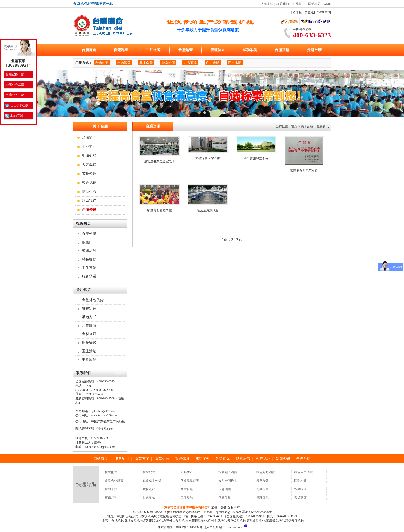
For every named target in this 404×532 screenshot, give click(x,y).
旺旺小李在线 (17, 105)
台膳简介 (89, 138)
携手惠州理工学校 (256, 159)
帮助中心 (89, 192)
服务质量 (225, 498)
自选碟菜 (124, 63)
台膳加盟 (282, 50)
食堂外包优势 (93, 300)
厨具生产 (187, 472)
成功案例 (250, 50)
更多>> (120, 373)
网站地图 (314, 4)
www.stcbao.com (262, 512)
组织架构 (89, 156)
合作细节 (89, 326)
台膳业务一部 (15, 74)
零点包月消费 (266, 472)
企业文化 (89, 147)
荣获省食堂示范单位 (304, 171)
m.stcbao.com (234, 527)
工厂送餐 (153, 50)
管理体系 (218, 50)
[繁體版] (309, 12)
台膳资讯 (323, 126)
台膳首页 (89, 50)
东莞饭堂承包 (198, 521)
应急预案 (225, 489)
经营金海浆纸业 (208, 210)
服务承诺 (89, 276)
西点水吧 (235, 63)
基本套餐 (146, 63)
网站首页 (101, 459)
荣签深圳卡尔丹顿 (208, 158)
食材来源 (89, 334)
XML (327, 4)
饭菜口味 (89, 242)
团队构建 (300, 481)
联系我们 (283, 4)
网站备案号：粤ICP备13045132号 (180, 527)
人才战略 (89, 165)
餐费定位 (89, 309)
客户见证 (89, 183)
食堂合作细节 (114, 481)
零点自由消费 (304, 472)
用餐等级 (89, 343)
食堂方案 (142, 459)
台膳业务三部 (15, 95)
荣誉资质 (89, 174)
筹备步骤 (263, 481)
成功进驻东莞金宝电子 (159, 161)
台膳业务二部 (15, 85)
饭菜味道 (300, 489)
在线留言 (299, 4)
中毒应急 (89, 360)
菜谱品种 (89, 251)
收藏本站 (267, 4)
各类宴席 (223, 459)
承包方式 (89, 317)
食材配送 (149, 472)
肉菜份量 (89, 234)
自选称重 (121, 50)
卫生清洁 (89, 351)
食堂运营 (186, 50)
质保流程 (149, 489)
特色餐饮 (89, 259)
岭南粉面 (168, 63)
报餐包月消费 (228, 472)
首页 (294, 126)
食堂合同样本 (228, 481)
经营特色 (187, 489)
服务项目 (122, 459)
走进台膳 (314, 50)
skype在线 (14, 116)
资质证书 (243, 459)
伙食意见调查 (190, 481)
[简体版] (297, 12)
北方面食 (190, 63)
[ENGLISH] (323, 12)
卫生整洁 (89, 268)
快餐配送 (111, 472)
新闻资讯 (283, 459)
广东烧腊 (213, 63)
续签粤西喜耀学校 (159, 210)
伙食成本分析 (152, 481)
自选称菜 (102, 63)
